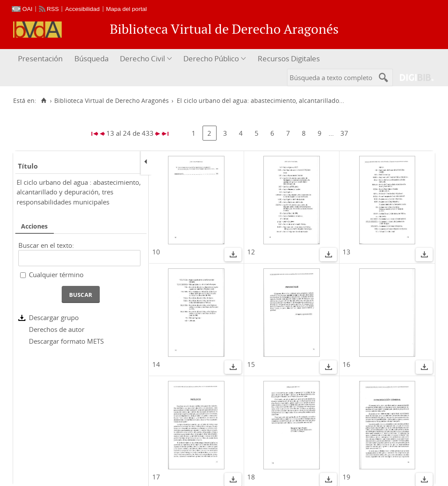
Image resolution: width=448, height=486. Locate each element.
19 (346, 477)
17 (156, 477)
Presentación (40, 58)
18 (251, 477)
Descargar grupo (54, 317)
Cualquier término (56, 275)
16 (346, 364)
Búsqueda (91, 58)
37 (344, 133)
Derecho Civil (142, 58)
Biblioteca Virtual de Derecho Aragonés (112, 101)
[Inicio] (44, 101)
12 (251, 252)
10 (156, 252)
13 (346, 252)
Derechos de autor (57, 329)
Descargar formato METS (66, 341)
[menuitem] (41, 59)
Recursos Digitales (289, 58)
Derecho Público (211, 58)
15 (251, 364)
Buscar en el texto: (46, 245)
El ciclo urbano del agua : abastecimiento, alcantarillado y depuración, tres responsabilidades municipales (79, 192)
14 (156, 364)
